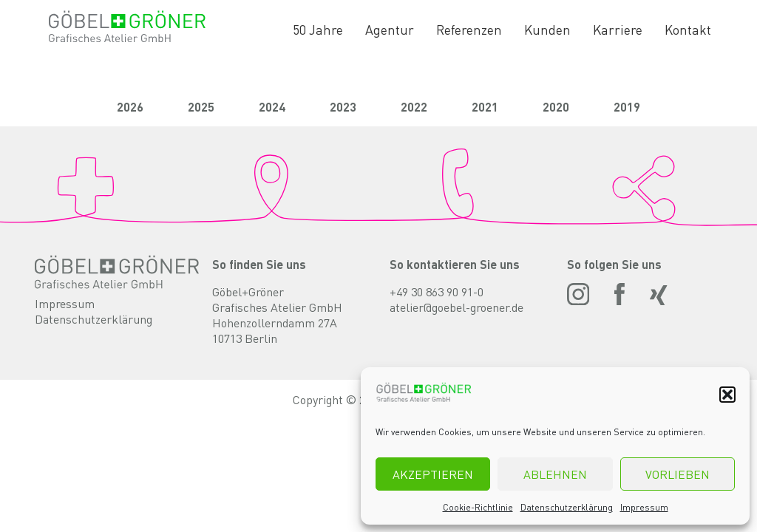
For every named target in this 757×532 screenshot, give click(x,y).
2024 (272, 107)
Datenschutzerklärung (567, 507)
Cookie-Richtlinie (478, 507)
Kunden (547, 30)
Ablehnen (555, 474)
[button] (727, 395)
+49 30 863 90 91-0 (437, 291)
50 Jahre (318, 30)
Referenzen (469, 30)
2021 (485, 107)
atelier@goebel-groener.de (456, 307)
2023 (343, 107)
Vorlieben (678, 474)
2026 (130, 107)
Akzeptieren (433, 474)
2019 (627, 107)
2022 (414, 107)
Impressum (644, 507)
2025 (201, 107)
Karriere (618, 30)
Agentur (390, 30)
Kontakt (688, 30)
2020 (556, 107)
